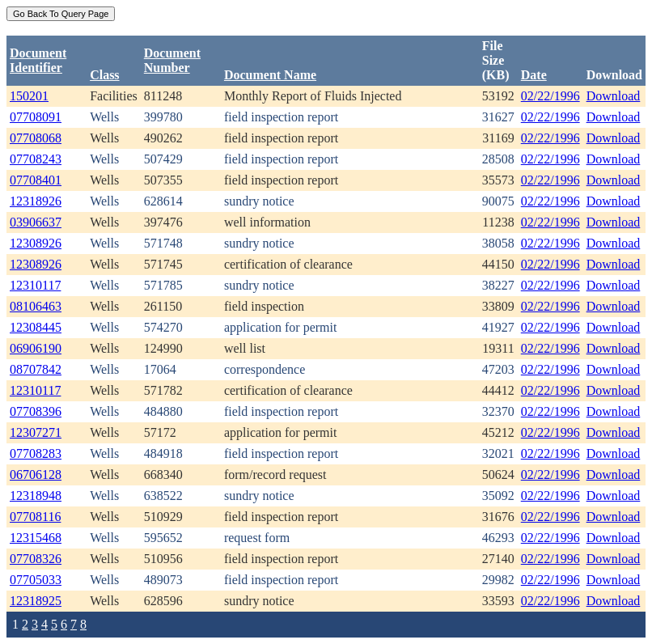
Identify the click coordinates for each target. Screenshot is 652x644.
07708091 (36, 117)
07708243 (36, 159)
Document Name (270, 75)
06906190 (36, 348)
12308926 (36, 243)
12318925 (36, 601)
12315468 (36, 538)
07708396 (36, 411)
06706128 (36, 475)
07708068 (36, 138)
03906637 (36, 222)
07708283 (36, 453)
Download (614, 96)
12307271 (36, 432)
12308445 (36, 327)
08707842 (36, 369)
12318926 (36, 201)
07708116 (35, 517)
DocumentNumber (172, 60)
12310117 (35, 285)
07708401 (36, 180)
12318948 (36, 496)
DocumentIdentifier (38, 60)
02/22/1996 (550, 96)
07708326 (36, 559)
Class (104, 75)
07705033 (36, 580)
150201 (29, 96)
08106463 (36, 306)
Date (534, 75)
